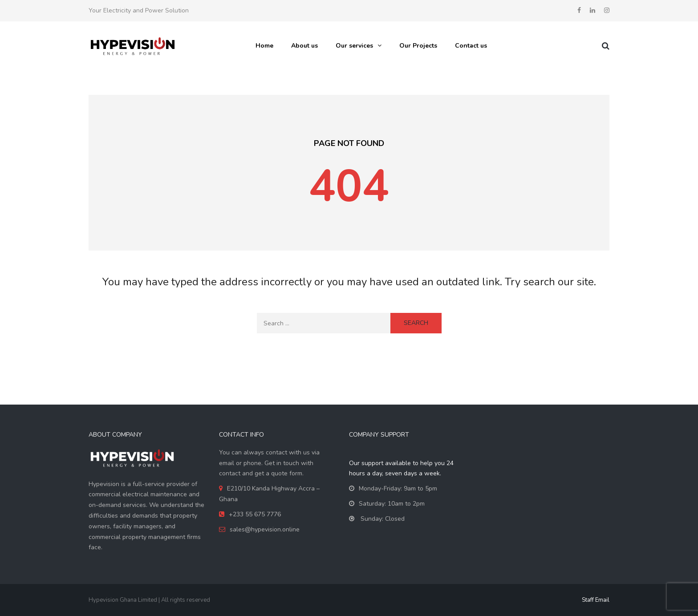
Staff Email (596, 600)
